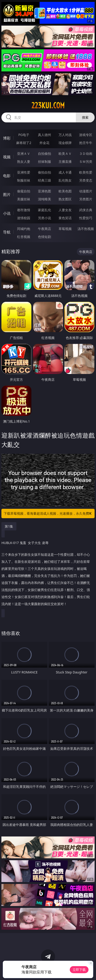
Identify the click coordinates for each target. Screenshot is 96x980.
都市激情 (24, 210)
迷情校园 (24, 218)
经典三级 (44, 180)
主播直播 (65, 161)
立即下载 (79, 970)
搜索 (85, 117)
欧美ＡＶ (65, 154)
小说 (7, 213)
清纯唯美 (44, 199)
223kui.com (48, 105)
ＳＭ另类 (86, 161)
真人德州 (44, 135)
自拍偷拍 (44, 154)
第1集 (9, 526)
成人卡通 (65, 172)
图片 (7, 194)
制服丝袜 (24, 180)
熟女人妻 (24, 161)
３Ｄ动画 (86, 154)
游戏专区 (86, 135)
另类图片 (86, 199)
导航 (7, 232)
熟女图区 (65, 199)
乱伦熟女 (65, 180)
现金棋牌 (65, 143)
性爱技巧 (86, 218)
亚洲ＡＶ (24, 154)
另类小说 (44, 218)
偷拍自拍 (44, 172)
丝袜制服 (44, 161)
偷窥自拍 (24, 191)
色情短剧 (44, 237)
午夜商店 (44, 229)
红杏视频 (24, 237)
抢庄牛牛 (86, 143)
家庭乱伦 (44, 210)
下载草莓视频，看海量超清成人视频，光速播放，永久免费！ (48, 513)
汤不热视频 (86, 229)
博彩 (7, 138)
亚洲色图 (44, 191)
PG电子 (24, 135)
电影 (7, 176)
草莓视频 (65, 229)
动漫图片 (86, 191)
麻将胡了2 (24, 143)
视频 (7, 157)
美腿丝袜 (24, 199)
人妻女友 (65, 210)
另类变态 (86, 180)
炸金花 (44, 143)
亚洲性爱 (24, 172)
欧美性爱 (86, 172)
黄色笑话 (65, 218)
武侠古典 (86, 210)
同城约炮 (24, 229)
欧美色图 (65, 191)
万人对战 (65, 135)
